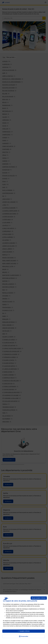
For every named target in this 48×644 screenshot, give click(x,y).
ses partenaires (29, 604)
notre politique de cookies (38, 626)
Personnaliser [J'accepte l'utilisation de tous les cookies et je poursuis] (25, 636)
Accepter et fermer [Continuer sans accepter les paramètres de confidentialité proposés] (25, 631)
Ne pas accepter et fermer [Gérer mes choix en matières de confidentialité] (39, 598)
